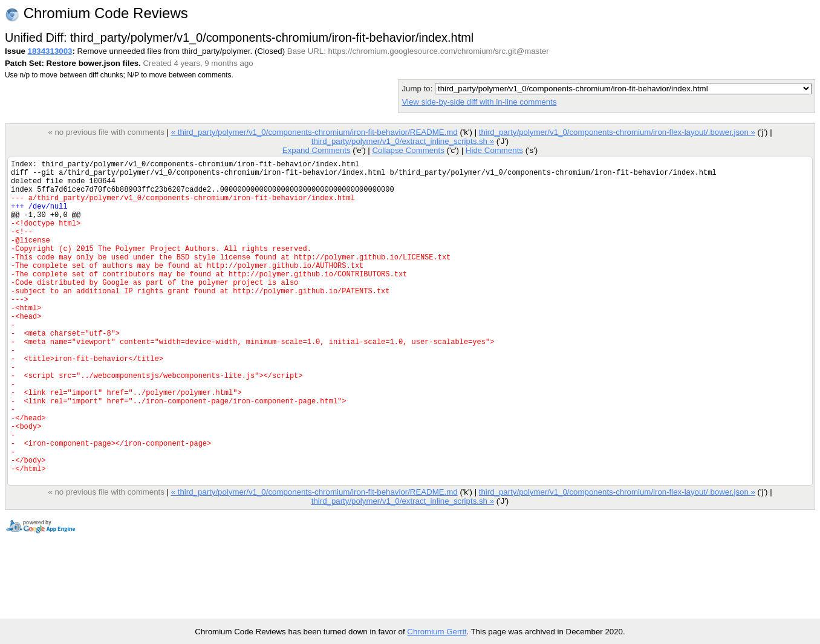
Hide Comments (494, 150)
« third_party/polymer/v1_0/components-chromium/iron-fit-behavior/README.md (314, 132)
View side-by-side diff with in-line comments (479, 102)
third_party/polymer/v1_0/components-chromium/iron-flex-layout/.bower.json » (617, 132)
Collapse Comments (408, 150)
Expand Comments (317, 150)
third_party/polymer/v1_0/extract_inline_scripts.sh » (403, 141)
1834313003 (50, 51)
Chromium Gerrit (437, 632)
